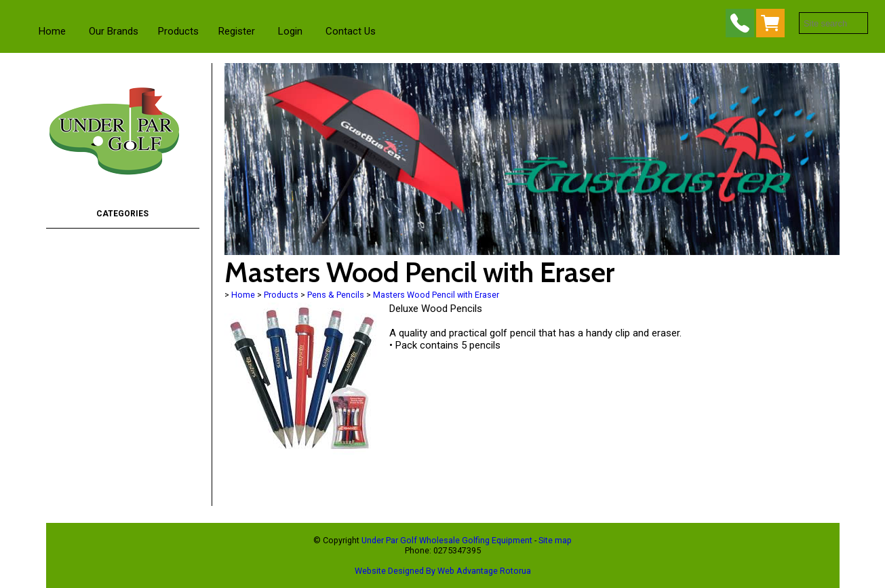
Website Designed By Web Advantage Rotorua (443, 571)
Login (290, 31)
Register (237, 31)
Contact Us (351, 31)
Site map (555, 540)
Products (178, 31)
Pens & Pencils (336, 295)
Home (52, 31)
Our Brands (114, 31)
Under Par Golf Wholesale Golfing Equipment (447, 540)
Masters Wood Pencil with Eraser (436, 295)
